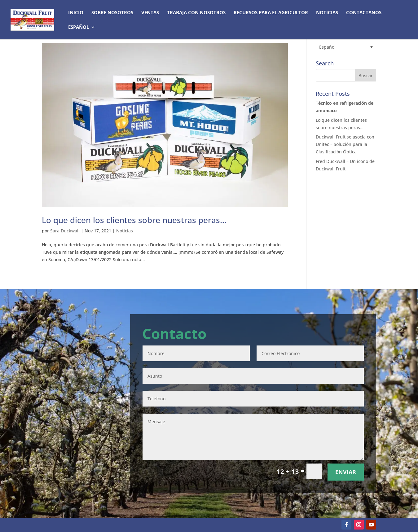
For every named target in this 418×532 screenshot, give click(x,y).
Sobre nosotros (112, 13)
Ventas (150, 13)
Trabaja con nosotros (196, 13)
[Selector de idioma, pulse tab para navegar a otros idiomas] (346, 47)
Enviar (346, 472)
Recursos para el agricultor (271, 13)
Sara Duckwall (65, 231)
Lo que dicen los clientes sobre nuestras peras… (134, 220)
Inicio (76, 13)
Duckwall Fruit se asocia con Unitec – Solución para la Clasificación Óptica (345, 144)
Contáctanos (364, 13)
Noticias (327, 13)
